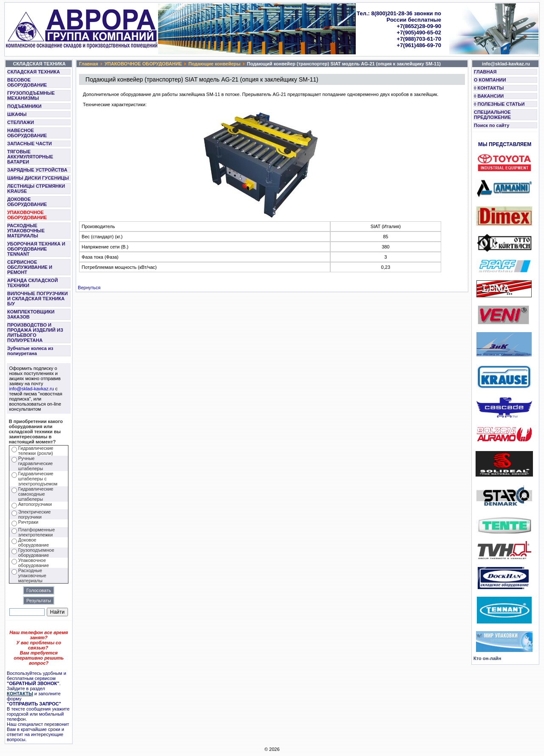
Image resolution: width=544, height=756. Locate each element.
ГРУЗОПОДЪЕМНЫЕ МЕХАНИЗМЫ (31, 96)
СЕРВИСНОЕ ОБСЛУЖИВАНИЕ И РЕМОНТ (30, 267)
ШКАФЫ (17, 114)
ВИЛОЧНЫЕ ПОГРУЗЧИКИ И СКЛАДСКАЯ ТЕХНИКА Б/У (37, 299)
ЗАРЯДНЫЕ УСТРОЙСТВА (37, 170)
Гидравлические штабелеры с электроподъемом (38, 479)
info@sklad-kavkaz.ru (32, 389)
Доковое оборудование (34, 542)
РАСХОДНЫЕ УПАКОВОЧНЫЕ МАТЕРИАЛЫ (26, 231)
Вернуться (89, 288)
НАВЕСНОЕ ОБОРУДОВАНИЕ (27, 133)
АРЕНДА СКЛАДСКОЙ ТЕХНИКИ (33, 283)
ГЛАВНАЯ (485, 72)
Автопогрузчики (35, 504)
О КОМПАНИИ (490, 80)
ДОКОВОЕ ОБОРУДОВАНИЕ (27, 202)
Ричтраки (28, 522)
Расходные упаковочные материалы (32, 575)
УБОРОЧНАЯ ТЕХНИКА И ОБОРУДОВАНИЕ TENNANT (36, 249)
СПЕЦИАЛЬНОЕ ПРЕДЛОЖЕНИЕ (492, 115)
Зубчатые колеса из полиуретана (30, 351)
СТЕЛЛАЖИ (21, 122)
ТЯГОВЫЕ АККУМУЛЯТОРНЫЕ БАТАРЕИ (30, 157)
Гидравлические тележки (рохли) (36, 451)
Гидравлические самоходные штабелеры (36, 494)
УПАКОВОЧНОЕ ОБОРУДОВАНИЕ (27, 215)
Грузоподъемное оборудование (36, 553)
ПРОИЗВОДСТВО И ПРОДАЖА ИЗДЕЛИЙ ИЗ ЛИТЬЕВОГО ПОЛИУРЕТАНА (35, 333)
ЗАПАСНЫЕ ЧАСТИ (30, 144)
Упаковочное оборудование (34, 563)
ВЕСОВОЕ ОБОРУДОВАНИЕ (27, 82)
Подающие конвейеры (214, 64)
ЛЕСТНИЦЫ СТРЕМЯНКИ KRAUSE (36, 189)
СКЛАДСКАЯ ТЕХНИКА (34, 72)
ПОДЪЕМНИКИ (24, 106)
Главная (89, 64)
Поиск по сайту (492, 125)
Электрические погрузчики (35, 514)
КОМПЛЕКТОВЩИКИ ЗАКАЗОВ (31, 314)
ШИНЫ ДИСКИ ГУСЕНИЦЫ (38, 178)
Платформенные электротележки (37, 532)
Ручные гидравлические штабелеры (35, 463)
